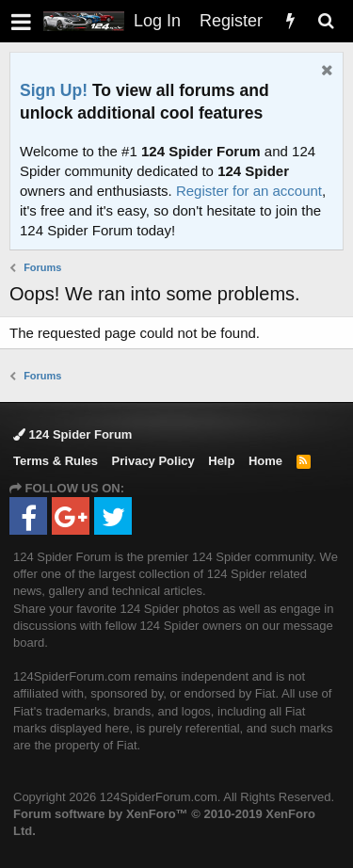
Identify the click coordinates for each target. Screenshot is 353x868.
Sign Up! (54, 90)
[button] (21, 21)
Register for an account (249, 191)
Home (265, 461)
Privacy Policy (153, 461)
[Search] (326, 21)
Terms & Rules (56, 461)
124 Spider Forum (72, 434)
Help (221, 461)
